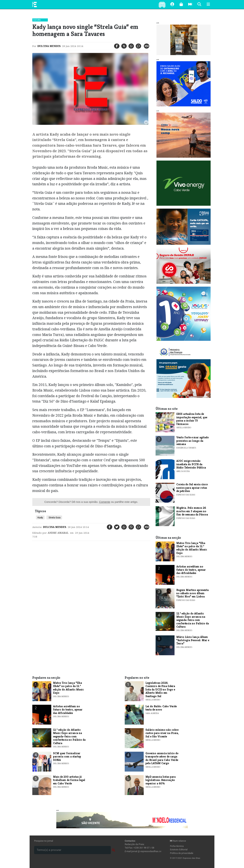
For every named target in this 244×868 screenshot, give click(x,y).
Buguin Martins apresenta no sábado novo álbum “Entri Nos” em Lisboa (192, 593)
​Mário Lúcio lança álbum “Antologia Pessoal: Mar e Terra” (193, 640)
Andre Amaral (58, 533)
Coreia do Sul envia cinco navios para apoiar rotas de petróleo (192, 488)
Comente (105, 502)
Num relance (178, 841)
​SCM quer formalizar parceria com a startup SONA (67, 757)
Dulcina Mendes (49, 46)
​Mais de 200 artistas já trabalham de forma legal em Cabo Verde (69, 780)
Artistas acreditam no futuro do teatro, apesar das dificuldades (191, 570)
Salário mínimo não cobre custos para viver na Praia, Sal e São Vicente (162, 733)
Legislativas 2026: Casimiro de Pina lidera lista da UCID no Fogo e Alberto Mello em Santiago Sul (160, 689)
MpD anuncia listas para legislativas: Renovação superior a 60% (161, 780)
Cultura (37, 20)
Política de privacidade (182, 853)
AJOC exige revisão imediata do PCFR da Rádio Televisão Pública (191, 464)
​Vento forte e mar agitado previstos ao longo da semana (193, 441)
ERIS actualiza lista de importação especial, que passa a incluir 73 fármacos (192, 419)
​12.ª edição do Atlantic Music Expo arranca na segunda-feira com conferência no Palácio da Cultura (193, 620)
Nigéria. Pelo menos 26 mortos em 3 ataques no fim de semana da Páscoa (192, 511)
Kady (40, 517)
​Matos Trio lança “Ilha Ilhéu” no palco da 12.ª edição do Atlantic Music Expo (192, 548)
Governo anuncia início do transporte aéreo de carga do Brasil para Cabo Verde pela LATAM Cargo (162, 758)
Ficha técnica (177, 846)
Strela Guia (54, 517)
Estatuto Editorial (179, 849)
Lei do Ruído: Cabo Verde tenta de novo (161, 708)
